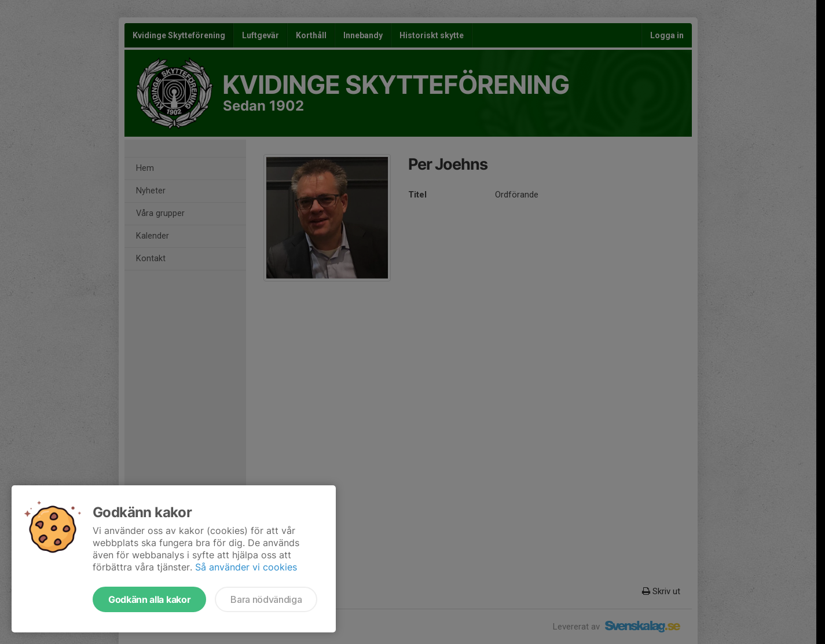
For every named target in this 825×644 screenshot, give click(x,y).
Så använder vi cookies (246, 567)
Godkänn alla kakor (149, 599)
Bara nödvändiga (266, 599)
